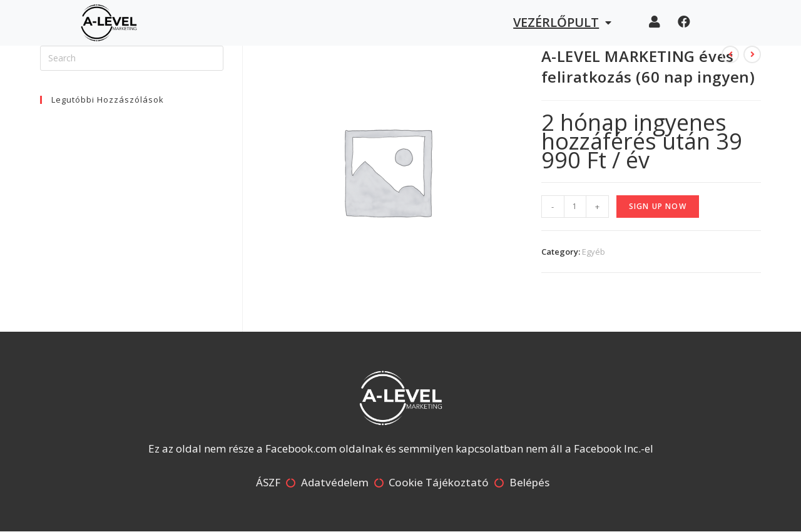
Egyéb (594, 252)
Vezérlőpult (562, 23)
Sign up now (658, 206)
